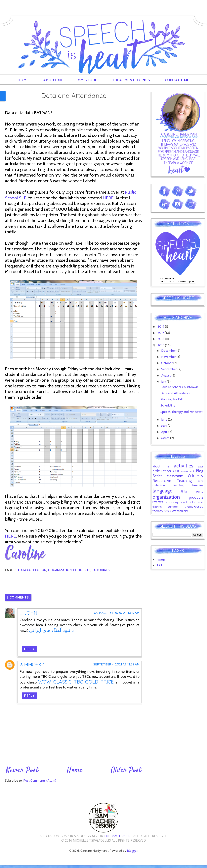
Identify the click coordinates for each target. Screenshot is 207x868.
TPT (159, 566)
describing (178, 487)
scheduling (172, 503)
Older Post (126, 770)
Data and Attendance (175, 394)
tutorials (101, 570)
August (166, 377)
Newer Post (22, 770)
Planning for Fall (172, 400)
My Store (88, 80)
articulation (162, 472)
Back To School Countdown (179, 388)
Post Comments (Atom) (40, 781)
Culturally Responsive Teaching (178, 479)
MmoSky (34, 664)
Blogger (132, 851)
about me (161, 468)
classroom (175, 477)
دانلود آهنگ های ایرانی (51, 630)
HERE (108, 198)
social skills (188, 503)
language (162, 492)
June (165, 421)
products (82, 570)
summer (173, 508)
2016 (161, 340)
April (165, 433)
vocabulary (181, 512)
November (169, 358)
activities (184, 467)
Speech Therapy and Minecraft (182, 413)
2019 (161, 328)
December (169, 352)
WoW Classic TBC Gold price (76, 682)
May (165, 427)
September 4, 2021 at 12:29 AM (116, 664)
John (31, 613)
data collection (32, 570)
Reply (29, 649)
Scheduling (168, 407)
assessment (187, 473)
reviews (158, 503)
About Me (53, 80)
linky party (192, 493)
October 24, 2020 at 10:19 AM (117, 613)
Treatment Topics (131, 80)
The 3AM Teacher (118, 836)
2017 (161, 334)
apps (201, 468)
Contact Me (177, 80)
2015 (161, 346)
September (169, 370)
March (166, 439)
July (164, 383)
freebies (198, 486)
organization (60, 570)
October (167, 364)
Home (23, 80)
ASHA (176, 473)
